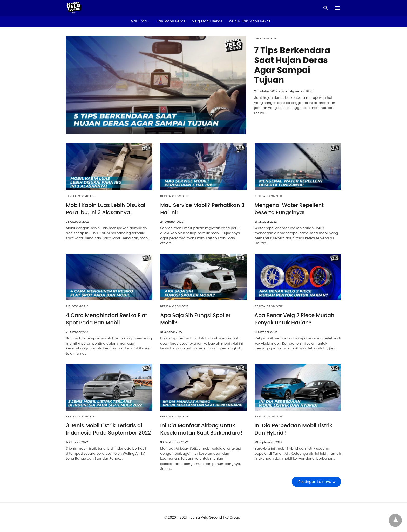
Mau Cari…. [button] (140, 21)
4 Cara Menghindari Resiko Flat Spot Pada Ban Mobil (107, 319)
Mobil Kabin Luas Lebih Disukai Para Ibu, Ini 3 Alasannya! (106, 209)
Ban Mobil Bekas (171, 21)
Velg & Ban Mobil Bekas (250, 21)
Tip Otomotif (265, 38)
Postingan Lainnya (315, 482)
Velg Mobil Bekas (207, 21)
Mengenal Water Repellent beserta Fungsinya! (289, 209)
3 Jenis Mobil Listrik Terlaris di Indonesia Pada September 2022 (108, 429)
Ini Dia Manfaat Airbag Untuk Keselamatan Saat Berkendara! (201, 429)
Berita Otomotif (80, 196)
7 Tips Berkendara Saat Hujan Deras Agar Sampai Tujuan (292, 65)
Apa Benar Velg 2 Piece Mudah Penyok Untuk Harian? (294, 319)
